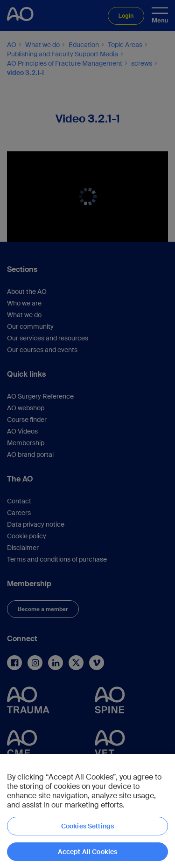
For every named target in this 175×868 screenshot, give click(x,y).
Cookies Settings (87, 826)
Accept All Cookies (88, 852)
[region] (87, 811)
